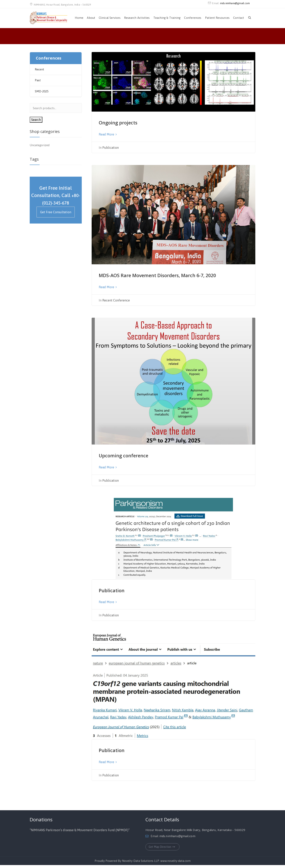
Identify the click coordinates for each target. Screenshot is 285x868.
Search (36, 120)
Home (79, 18)
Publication (111, 147)
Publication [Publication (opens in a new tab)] (116, 594)
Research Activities (137, 18)
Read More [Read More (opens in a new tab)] (108, 134)
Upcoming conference (133, 459)
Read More (108, 291)
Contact (239, 18)
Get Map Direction (162, 850)
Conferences (193, 18)
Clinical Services (110, 18)
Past (38, 80)
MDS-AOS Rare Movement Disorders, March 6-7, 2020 (169, 277)
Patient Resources (217, 18)
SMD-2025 (42, 91)
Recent (39, 69)
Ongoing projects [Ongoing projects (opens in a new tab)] (125, 122)
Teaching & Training (167, 18)
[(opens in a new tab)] (174, 81)
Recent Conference (116, 305)
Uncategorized (40, 145)
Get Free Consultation (56, 212)
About (91, 18)
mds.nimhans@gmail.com (235, 3)
